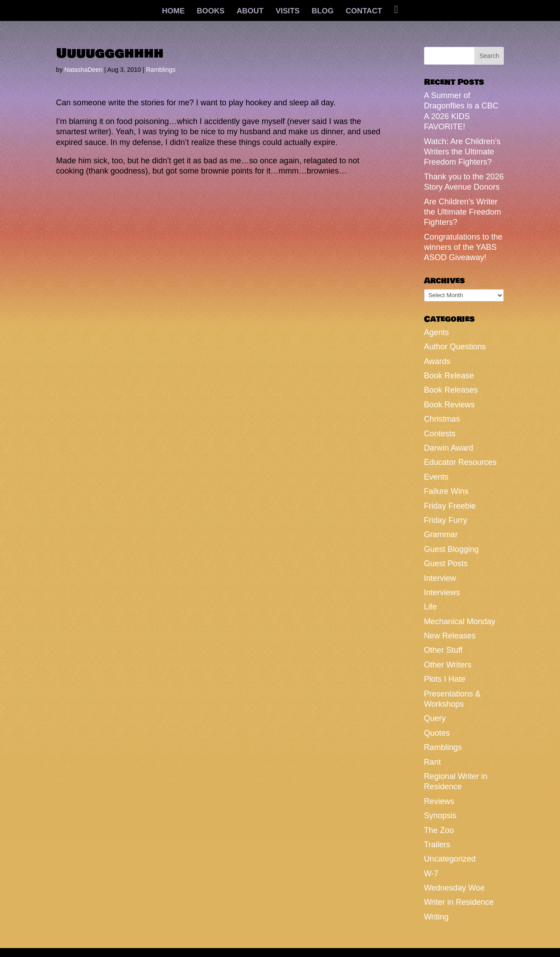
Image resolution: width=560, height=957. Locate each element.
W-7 (431, 874)
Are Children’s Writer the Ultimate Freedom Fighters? (463, 212)
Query (435, 718)
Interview (440, 578)
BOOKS (210, 12)
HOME (173, 12)
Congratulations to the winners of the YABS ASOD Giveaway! (463, 247)
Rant (432, 762)
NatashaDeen (83, 70)
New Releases (450, 636)
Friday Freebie (450, 506)
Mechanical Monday (460, 621)
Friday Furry (446, 520)
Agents (436, 332)
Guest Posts (446, 563)
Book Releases (451, 390)
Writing (436, 917)
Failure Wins (446, 491)
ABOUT (250, 12)
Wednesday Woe (454, 888)
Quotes (437, 733)
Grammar (441, 534)
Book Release (449, 376)
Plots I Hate (445, 679)
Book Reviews (449, 405)
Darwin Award (449, 448)
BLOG (323, 12)
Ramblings (161, 70)
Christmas (442, 419)
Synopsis (440, 816)
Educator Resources (460, 462)
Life (430, 607)
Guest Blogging (451, 549)
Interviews (442, 592)
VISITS (288, 12)
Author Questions (455, 347)
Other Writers (448, 665)
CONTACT (364, 12)
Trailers (437, 845)
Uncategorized (450, 859)
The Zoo (439, 830)
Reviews (439, 801)
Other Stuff (443, 650)
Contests (440, 434)
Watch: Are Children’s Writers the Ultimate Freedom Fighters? (462, 152)
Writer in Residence (459, 902)
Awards (437, 361)
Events (436, 477)
